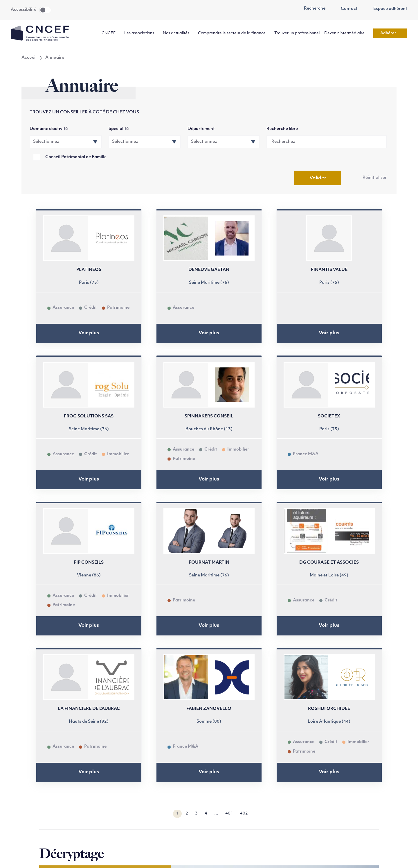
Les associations (141, 33)
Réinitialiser (375, 178)
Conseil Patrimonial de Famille (76, 157)
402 (244, 813)
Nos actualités (178, 33)
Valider (318, 178)
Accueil (29, 58)
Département (201, 129)
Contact (346, 9)
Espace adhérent (387, 9)
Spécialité (119, 129)
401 (229, 813)
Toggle (45, 10)
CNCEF (111, 33)
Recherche (311, 9)
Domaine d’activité (49, 129)
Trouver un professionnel (297, 33)
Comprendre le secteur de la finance (234, 33)
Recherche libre (282, 129)
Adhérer (390, 33)
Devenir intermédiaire (346, 33)
